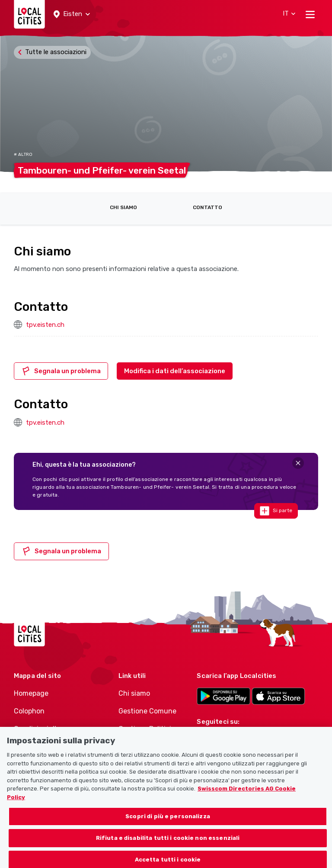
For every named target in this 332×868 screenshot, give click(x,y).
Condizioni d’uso (41, 729)
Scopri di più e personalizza (168, 821)
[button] (72, 14)
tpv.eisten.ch (45, 325)
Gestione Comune (147, 711)
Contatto (207, 207)
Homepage (31, 693)
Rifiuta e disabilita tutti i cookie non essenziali (168, 843)
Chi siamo (123, 207)
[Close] (298, 463)
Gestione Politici (145, 729)
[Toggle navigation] (310, 14)
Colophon (29, 711)
